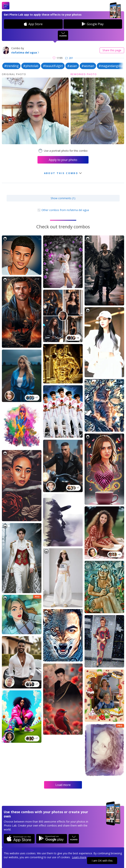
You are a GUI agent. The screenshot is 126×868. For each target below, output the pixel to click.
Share (112, 50)
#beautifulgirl (53, 66)
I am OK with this (102, 861)
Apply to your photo (63, 160)
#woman (88, 66)
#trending (11, 66)
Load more (63, 785)
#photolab (31, 66)
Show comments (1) (63, 198)
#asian (72, 66)
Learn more (79, 857)
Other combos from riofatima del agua (63, 210)
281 (69, 58)
